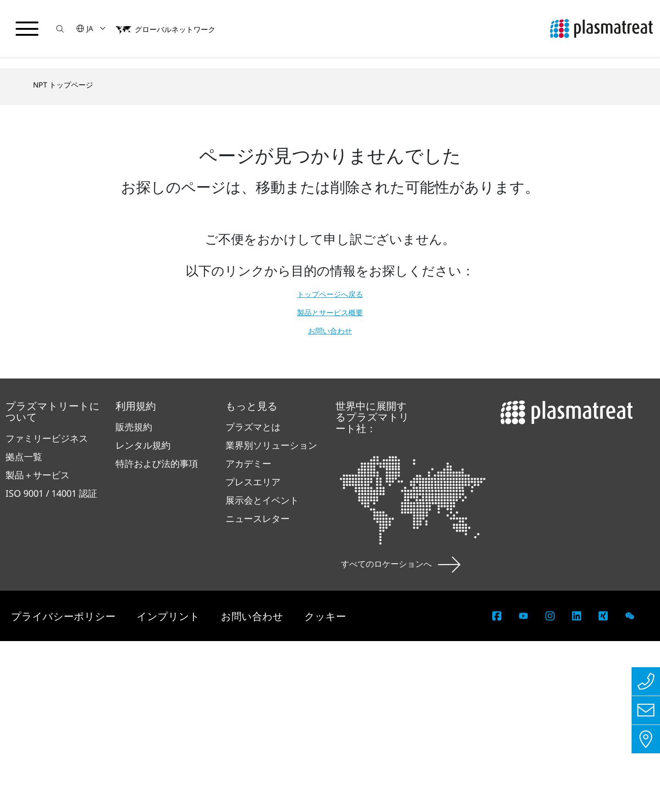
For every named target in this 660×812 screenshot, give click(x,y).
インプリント (170, 787)
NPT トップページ (63, 256)
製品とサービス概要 (330, 483)
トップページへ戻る (330, 465)
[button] (61, 29)
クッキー (325, 787)
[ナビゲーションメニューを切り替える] (27, 29)
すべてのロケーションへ (401, 735)
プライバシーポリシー (65, 787)
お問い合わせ (330, 502)
